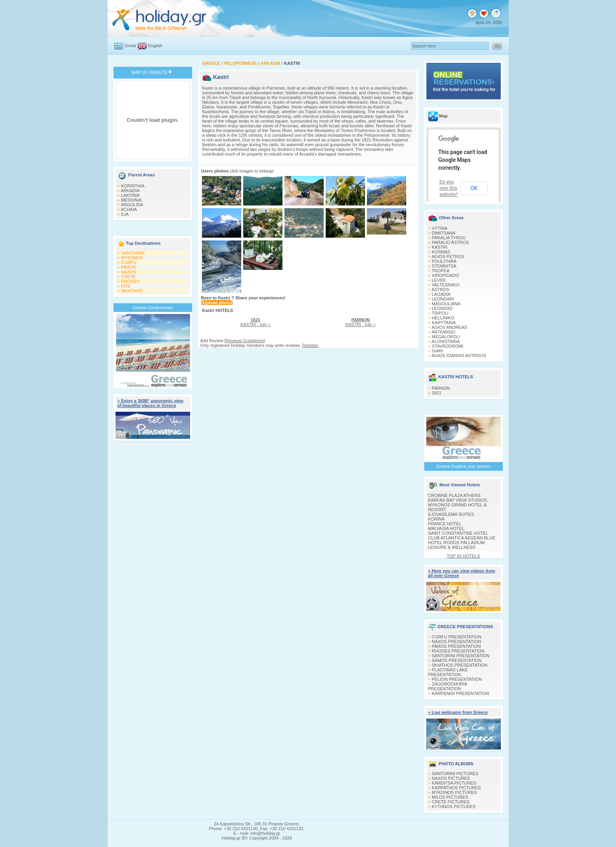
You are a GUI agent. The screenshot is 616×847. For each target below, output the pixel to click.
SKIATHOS (132, 291)
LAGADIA (441, 294)
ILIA (125, 214)
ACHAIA (129, 209)
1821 (436, 393)
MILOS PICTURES (450, 797)
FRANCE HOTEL (445, 524)
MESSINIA (131, 200)
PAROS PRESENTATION (456, 646)
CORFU (129, 262)
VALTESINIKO (446, 285)
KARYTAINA (444, 323)
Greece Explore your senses (463, 466)
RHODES (130, 281)
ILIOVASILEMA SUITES (451, 514)
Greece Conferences (153, 308)
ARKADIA (130, 191)
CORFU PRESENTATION (456, 637)
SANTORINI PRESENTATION (461, 656)
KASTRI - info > (256, 322)
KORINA (436, 519)
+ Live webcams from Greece (458, 712)
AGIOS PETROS (448, 257)
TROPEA (441, 271)
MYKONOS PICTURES (454, 792)
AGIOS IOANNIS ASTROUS (459, 356)
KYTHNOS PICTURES (454, 807)
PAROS (128, 267)
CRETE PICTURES (451, 802)
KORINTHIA (133, 186)
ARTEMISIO (443, 332)
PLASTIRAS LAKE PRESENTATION (448, 672)
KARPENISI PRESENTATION (460, 693)
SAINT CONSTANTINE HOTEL (458, 533)
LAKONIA (130, 195)
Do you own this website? (449, 188)
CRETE (128, 277)
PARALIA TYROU (449, 238)
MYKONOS (132, 258)
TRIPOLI (440, 313)
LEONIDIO (442, 308)
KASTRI (440, 247)
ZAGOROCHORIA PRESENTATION (448, 686)
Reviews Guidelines (245, 341)
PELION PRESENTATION (457, 679)
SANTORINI (133, 253)
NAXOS (129, 272)
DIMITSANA (444, 233)
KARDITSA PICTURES (454, 783)
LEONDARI (443, 299)
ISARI (437, 351)
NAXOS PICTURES (451, 778)
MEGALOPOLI (446, 337)
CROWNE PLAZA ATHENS (455, 495)
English (155, 46)
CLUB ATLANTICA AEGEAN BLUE (462, 538)
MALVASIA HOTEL (446, 528)
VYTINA (440, 228)
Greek (130, 46)
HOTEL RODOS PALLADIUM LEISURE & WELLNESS (456, 545)
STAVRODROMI (447, 346)
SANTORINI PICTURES (455, 774)
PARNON (441, 388)
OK (474, 188)
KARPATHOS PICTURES (456, 788)
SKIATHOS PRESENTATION (460, 665)
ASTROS (440, 290)
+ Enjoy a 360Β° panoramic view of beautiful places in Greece (150, 403)
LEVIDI (439, 280)
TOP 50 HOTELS (463, 556)
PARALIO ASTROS (450, 242)
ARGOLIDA (132, 205)
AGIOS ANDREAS (449, 327)
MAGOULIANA (446, 304)
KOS (126, 286)
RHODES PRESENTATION (458, 651)
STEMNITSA (444, 266)
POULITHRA (444, 261)
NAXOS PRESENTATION (456, 642)
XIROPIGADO (445, 275)
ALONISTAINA (445, 341)
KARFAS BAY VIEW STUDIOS (458, 500)
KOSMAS (441, 252)
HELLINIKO (443, 318)
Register (310, 345)
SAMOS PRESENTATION (457, 660)
